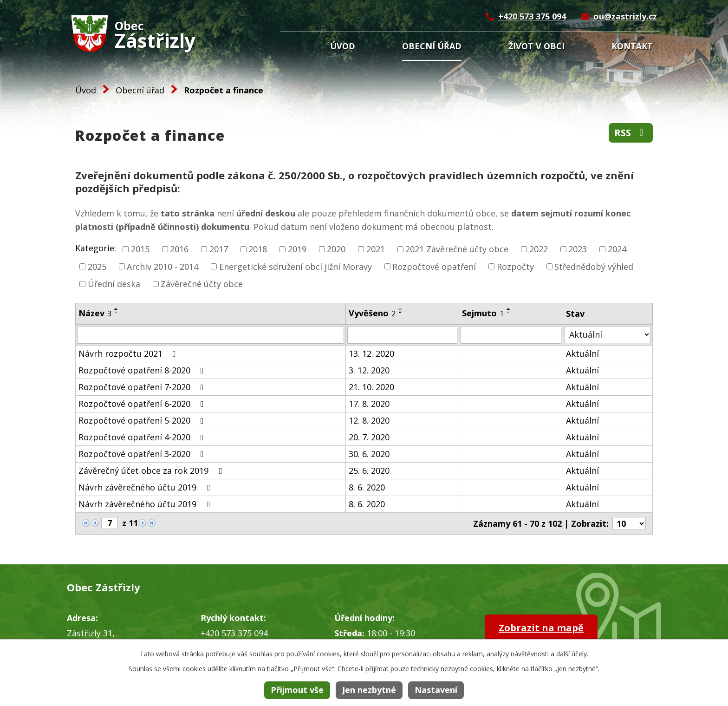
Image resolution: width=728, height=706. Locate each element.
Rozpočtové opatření (434, 266)
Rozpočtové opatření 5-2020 (143, 420)
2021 (376, 249)
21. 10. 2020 (371, 387)
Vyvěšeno (372, 313)
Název (95, 313)
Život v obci (536, 46)
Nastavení (436, 690)
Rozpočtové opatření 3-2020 (143, 454)
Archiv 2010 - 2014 (162, 266)
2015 (140, 249)
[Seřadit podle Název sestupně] (117, 313)
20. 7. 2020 (369, 437)
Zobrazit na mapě (541, 628)
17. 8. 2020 (369, 404)
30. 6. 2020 (369, 454)
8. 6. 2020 (367, 487)
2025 (97, 266)
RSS (631, 133)
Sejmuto (483, 313)
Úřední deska (114, 284)
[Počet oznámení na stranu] (629, 523)
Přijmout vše (297, 690)
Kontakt (632, 46)
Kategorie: (96, 248)
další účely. (572, 654)
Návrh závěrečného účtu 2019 (146, 487)
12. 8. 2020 (369, 420)
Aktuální (582, 353)
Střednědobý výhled (594, 266)
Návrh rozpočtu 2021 (129, 353)
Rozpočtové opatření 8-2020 (143, 370)
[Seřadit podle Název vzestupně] (117, 309)
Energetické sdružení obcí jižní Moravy (296, 266)
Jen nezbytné (369, 690)
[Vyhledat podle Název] (211, 335)
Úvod (343, 46)
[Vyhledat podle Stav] (608, 335)
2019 (297, 249)
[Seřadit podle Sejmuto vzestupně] (509, 309)
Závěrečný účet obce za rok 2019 (152, 471)
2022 (539, 249)
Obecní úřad (432, 46)
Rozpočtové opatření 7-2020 (143, 387)
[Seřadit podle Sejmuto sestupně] (509, 313)
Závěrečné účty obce (202, 284)
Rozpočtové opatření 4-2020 (143, 437)
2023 (578, 249)
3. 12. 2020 (369, 370)
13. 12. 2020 (371, 353)
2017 (219, 249)
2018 (258, 249)
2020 (336, 249)
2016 (179, 249)
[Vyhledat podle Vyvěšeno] (402, 335)
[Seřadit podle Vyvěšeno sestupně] (401, 313)
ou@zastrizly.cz (625, 16)
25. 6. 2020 (369, 471)
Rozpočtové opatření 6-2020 (143, 404)
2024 (617, 249)
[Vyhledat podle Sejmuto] (511, 335)
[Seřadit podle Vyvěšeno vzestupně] (401, 309)
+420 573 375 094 (532, 16)
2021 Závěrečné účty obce (457, 249)
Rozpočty (515, 266)
